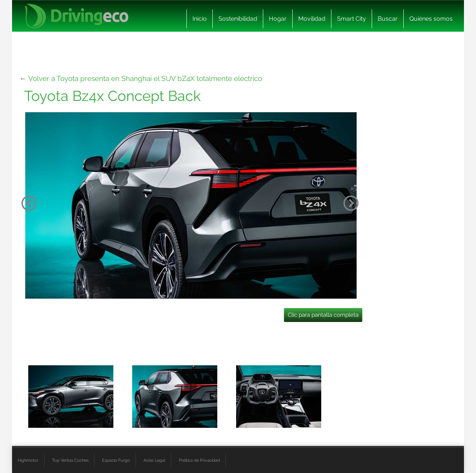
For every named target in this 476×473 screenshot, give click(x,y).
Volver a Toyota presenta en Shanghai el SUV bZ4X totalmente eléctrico (145, 78)
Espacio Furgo (116, 460)
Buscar (388, 19)
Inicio (200, 19)
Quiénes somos (431, 19)
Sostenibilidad (238, 19)
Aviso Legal (154, 460)
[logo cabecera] (77, 16)
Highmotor (28, 460)
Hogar (278, 19)
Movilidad (312, 19)
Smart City (352, 19)
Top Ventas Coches (70, 460)
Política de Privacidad (199, 460)
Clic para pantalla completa (323, 315)
